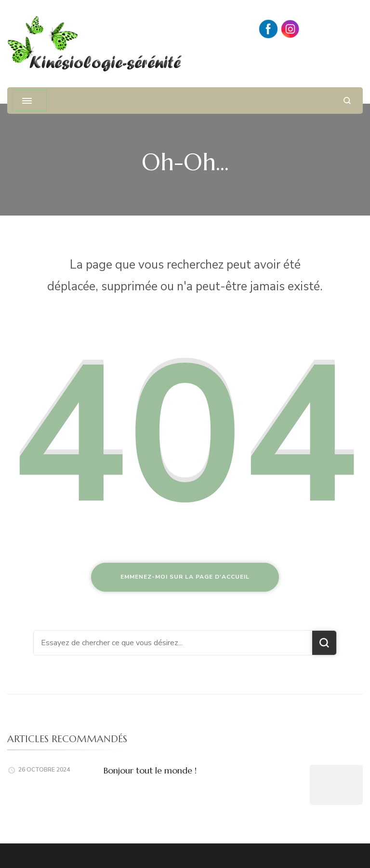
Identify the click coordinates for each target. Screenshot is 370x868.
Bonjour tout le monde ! (150, 770)
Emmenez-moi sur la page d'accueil (185, 577)
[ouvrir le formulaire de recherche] (347, 101)
